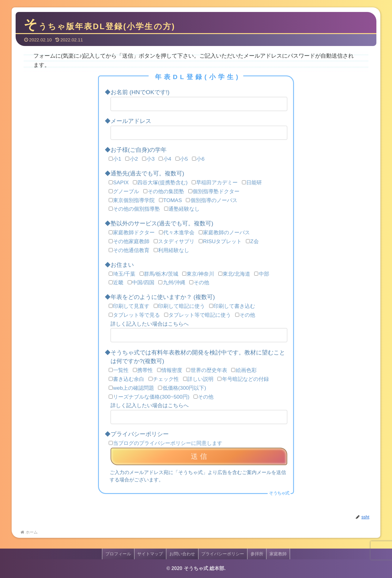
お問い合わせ (182, 554)
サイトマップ (150, 554)
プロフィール (118, 554)
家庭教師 (279, 554)
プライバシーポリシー (223, 554)
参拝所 (257, 554)
